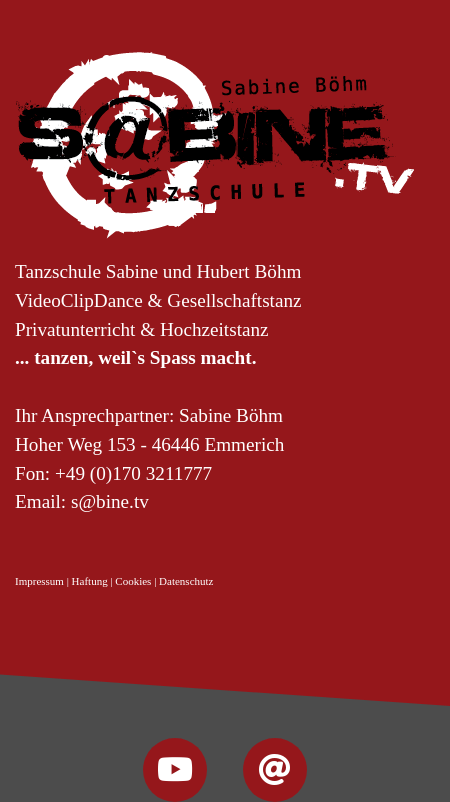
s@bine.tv (110, 501)
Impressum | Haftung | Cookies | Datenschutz (114, 581)
